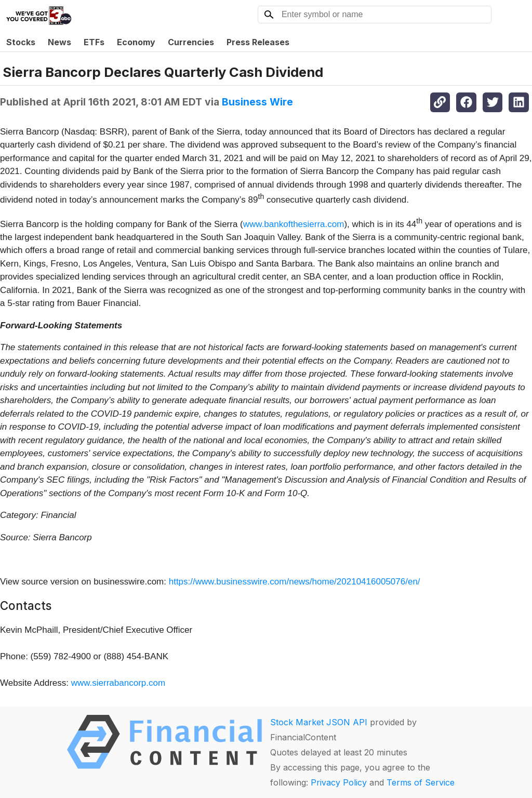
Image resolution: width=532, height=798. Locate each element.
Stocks (21, 42)
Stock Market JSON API (319, 722)
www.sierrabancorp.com (118, 683)
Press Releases (258, 42)
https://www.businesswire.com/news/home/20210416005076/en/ (295, 582)
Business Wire (257, 102)
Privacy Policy (339, 782)
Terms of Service (421, 782)
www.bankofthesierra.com (294, 224)
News (59, 42)
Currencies (191, 42)
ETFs (94, 42)
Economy (136, 42)
